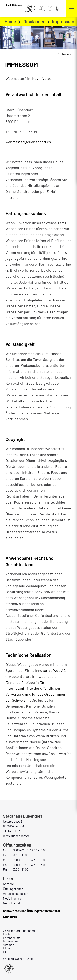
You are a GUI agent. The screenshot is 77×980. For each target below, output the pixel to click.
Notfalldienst (11, 903)
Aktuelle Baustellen (16, 894)
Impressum (10, 941)
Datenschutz (11, 938)
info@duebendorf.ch (16, 836)
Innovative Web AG (53, 670)
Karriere (8, 884)
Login (7, 934)
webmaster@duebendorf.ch (28, 142)
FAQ (6, 952)
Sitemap (9, 945)
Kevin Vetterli (43, 78)
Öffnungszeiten (13, 889)
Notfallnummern (14, 898)
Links (7, 948)
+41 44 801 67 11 (13, 831)
